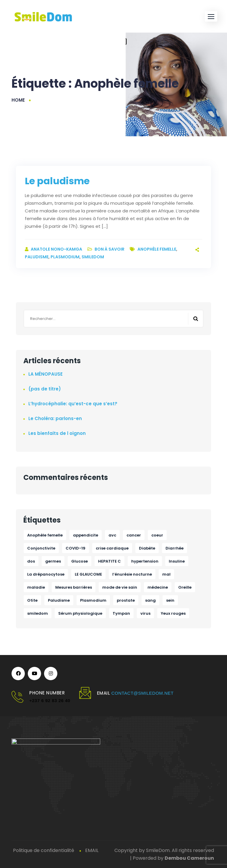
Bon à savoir (110, 249)
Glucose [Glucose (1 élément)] (80, 561)
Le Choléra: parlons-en (55, 418)
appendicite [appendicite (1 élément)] (86, 535)
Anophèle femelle (157, 249)
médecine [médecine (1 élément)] (158, 587)
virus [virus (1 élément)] (145, 613)
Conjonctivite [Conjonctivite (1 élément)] (41, 548)
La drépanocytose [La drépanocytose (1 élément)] (46, 574)
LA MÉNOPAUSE (46, 374)
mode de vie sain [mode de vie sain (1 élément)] (120, 587)
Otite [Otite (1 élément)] (32, 600)
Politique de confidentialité (44, 850)
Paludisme (37, 257)
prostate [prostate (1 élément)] (126, 600)
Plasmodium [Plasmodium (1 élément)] (93, 600)
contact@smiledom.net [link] (143, 693)
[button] (211, 16)
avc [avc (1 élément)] (112, 535)
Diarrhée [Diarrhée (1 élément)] (175, 548)
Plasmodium (65, 257)
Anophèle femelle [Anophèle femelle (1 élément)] (45, 535)
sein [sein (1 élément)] (170, 600)
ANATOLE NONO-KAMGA (57, 249)
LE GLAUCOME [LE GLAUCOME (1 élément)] (88, 574)
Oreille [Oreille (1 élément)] (185, 587)
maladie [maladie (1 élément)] (36, 587)
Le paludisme (57, 181)
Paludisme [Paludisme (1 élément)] (59, 600)
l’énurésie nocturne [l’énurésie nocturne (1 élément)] (132, 574)
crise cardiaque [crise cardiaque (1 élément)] (112, 548)
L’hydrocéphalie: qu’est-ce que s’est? (73, 404)
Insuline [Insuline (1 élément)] (177, 561)
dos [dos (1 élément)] (31, 561)
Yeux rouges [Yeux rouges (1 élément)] (173, 613)
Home (18, 100)
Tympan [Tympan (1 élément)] (121, 613)
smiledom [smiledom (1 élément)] (38, 613)
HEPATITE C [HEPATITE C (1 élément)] (110, 561)
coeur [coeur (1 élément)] (157, 535)
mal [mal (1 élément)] (166, 574)
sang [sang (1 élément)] (150, 600)
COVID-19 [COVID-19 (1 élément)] (76, 548)
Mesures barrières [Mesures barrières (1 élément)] (74, 587)
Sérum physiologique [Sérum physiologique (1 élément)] (80, 613)
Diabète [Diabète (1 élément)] (147, 548)
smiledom (93, 257)
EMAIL (92, 850)
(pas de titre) (45, 389)
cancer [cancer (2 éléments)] (134, 535)
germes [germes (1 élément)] (53, 561)
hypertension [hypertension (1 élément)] (145, 561)
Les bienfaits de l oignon (57, 433)
